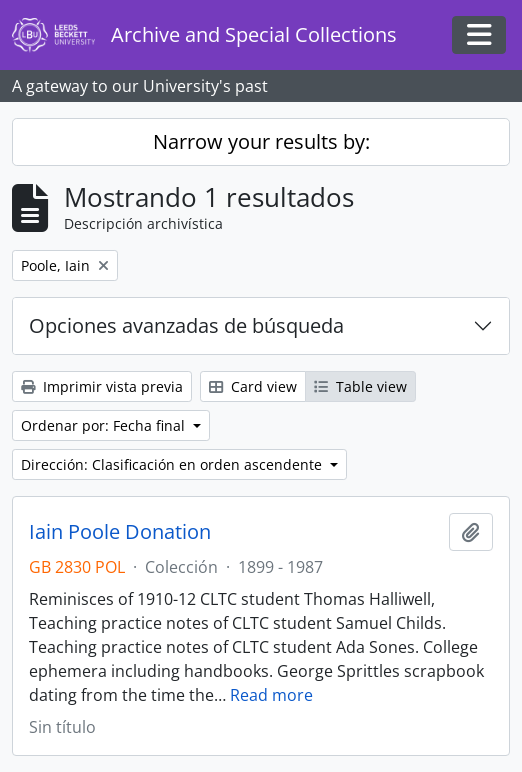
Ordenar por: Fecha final (105, 425)
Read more (271, 695)
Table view (360, 386)
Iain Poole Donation (120, 532)
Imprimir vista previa (102, 386)
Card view (253, 386)
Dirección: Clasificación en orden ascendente (173, 464)
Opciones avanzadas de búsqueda (186, 325)
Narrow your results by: (261, 141)
